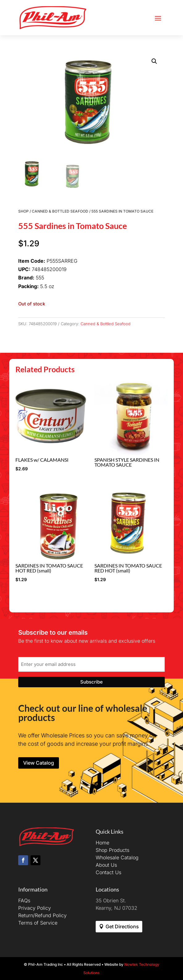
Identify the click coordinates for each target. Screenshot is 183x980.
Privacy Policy (35, 908)
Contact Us (108, 872)
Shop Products (112, 850)
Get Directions (122, 926)
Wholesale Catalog (117, 857)
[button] (154, 61)
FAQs (24, 900)
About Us (106, 865)
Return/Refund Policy (42, 915)
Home (102, 843)
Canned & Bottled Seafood (60, 211)
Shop (23, 211)
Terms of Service (38, 923)
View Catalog (39, 763)
